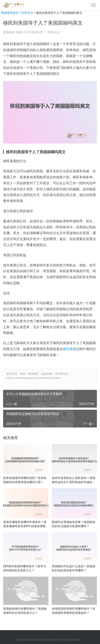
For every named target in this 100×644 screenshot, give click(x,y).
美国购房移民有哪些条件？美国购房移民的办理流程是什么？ (25, 611)
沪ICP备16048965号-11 (70, 640)
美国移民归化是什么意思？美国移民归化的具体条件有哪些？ (73, 568)
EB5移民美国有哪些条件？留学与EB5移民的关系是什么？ (25, 568)
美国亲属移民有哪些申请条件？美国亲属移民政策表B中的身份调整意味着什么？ (25, 524)
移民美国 (69, 349)
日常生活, (54, 32)
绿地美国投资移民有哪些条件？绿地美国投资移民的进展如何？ (73, 611)
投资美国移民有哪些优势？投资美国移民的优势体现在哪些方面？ (25, 480)
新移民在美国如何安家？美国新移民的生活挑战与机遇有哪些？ (73, 524)
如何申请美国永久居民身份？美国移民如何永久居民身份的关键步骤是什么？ (73, 480)
